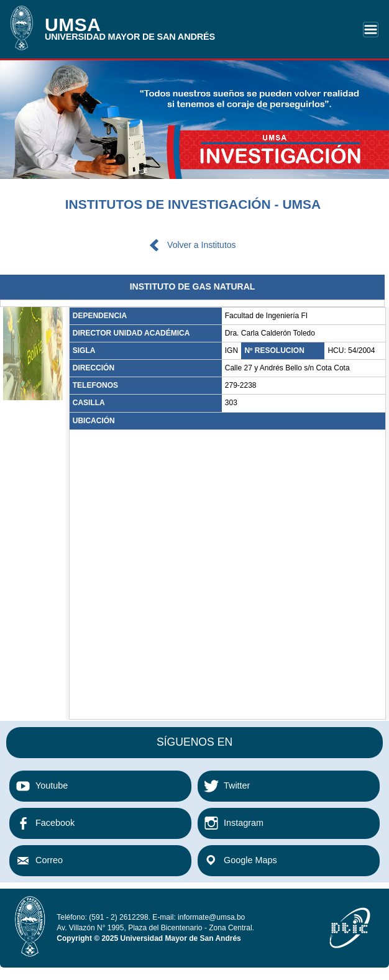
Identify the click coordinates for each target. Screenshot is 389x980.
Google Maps (250, 860)
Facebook (55, 823)
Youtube (52, 785)
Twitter (237, 785)
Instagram (244, 823)
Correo (49, 860)
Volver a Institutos (202, 245)
